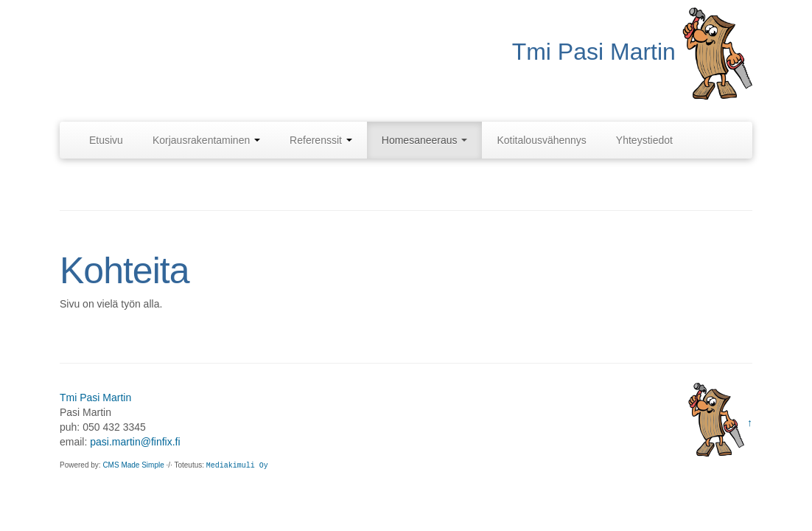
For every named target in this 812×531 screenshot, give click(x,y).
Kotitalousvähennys (541, 140)
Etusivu (106, 140)
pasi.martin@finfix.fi (135, 442)
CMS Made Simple (133, 465)
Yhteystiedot (644, 140)
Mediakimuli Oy (237, 466)
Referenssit (321, 140)
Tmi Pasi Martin (95, 398)
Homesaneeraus (425, 140)
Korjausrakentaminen (206, 140)
